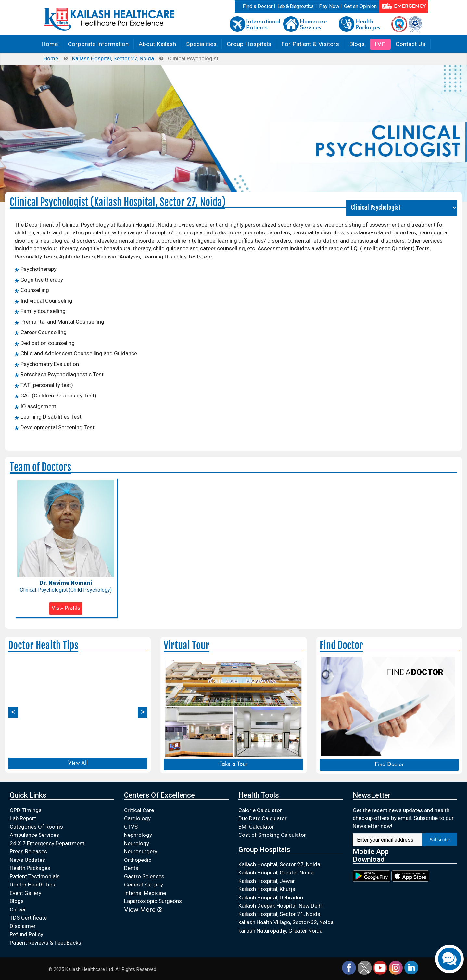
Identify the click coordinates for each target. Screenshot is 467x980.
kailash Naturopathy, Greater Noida (280, 931)
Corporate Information (98, 44)
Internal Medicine (145, 893)
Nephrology (138, 835)
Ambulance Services (34, 835)
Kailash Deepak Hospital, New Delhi (281, 906)
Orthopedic (138, 860)
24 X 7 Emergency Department (47, 843)
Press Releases (28, 851)
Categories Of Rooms (36, 827)
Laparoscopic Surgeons (153, 901)
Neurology (137, 843)
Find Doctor (389, 765)
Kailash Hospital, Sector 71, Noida (279, 914)
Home (50, 44)
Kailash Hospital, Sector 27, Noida (113, 58)
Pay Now (329, 6)
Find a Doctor (258, 6)
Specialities (201, 44)
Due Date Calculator (263, 818)
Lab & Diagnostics (295, 6)
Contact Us (410, 44)
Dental (132, 868)
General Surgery (144, 885)
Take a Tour (233, 764)
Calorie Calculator (260, 810)
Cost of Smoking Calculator (272, 835)
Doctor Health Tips (32, 885)
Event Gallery (25, 893)
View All (78, 763)
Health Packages (30, 868)
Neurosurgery (141, 851)
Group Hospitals (249, 44)
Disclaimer (23, 926)
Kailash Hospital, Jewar (267, 881)
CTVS (131, 827)
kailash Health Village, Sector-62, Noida (286, 922)
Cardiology (137, 818)
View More (143, 910)
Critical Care (139, 810)
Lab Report (23, 818)
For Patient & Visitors (310, 44)
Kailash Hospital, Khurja (267, 889)
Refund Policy (26, 934)
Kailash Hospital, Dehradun (271, 898)
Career (18, 910)
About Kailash (157, 44)
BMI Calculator (256, 827)
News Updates (27, 860)
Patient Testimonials (35, 876)
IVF (380, 44)
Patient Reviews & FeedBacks (45, 943)
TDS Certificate (28, 918)
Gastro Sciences (144, 876)
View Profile (66, 608)
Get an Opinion (360, 6)
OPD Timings (26, 810)
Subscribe (440, 840)
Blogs (357, 44)
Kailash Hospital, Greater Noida (276, 873)
